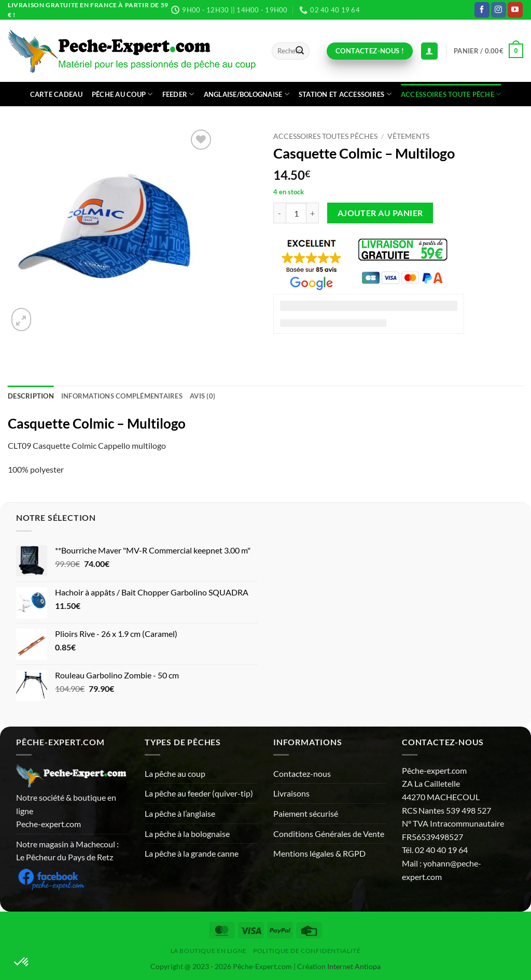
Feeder (178, 94)
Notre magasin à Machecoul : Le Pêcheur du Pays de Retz (67, 851)
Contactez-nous (302, 773)
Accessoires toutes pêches (325, 136)
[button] (488, 51)
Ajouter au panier (380, 213)
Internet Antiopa (354, 966)
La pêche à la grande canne (192, 853)
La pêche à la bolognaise (187, 834)
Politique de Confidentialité (307, 951)
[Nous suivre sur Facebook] (482, 10)
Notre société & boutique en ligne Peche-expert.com (66, 811)
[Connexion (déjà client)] (429, 51)
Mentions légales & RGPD (319, 853)
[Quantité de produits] (296, 213)
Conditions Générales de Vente (329, 834)
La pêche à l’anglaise (180, 813)
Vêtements (408, 136)
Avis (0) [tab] (202, 396)
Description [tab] (31, 396)
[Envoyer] (300, 51)
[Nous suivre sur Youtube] (515, 10)
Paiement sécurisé (306, 813)
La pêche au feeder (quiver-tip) (199, 793)
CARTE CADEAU (56, 94)
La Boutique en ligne (209, 951)
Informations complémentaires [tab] (122, 396)
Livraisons (291, 793)
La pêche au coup (175, 773)
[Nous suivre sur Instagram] (499, 10)
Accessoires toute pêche (451, 94)
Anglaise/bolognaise (247, 94)
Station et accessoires (345, 94)
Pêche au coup (122, 94)
